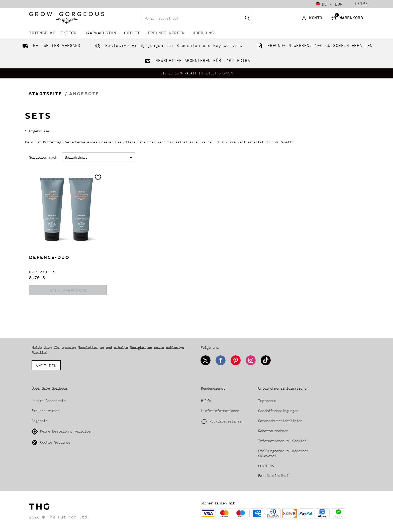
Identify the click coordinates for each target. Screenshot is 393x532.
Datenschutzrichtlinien (280, 421)
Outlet (132, 33)
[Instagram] (251, 364)
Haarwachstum (100, 33)
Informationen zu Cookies (282, 441)
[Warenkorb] (348, 18)
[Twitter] (206, 364)
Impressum (267, 401)
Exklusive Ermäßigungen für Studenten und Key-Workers (168, 45)
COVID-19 (266, 466)
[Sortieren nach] (99, 157)
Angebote (40, 421)
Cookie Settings (51, 443)
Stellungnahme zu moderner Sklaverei (283, 453)
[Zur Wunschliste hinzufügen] (98, 177)
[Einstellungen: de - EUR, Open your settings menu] (329, 4)
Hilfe (362, 4)
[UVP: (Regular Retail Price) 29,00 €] (68, 272)
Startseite (46, 94)
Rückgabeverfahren (227, 421)
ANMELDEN (46, 366)
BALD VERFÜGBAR (68, 290)
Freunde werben (166, 33)
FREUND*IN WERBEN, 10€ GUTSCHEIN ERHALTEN (314, 45)
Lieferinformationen (220, 411)
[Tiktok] (266, 364)
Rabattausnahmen (273, 431)
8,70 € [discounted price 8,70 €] (37, 278)
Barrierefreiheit (274, 476)
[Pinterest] (236, 364)
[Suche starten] (247, 18)
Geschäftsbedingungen (278, 411)
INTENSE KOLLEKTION (53, 33)
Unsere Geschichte (49, 401)
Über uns (203, 33)
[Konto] (313, 18)
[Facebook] (221, 364)
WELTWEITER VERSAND (50, 45)
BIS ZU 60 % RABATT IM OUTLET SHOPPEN (197, 73)
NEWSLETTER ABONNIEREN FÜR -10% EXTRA (197, 60)
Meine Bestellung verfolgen (62, 432)
